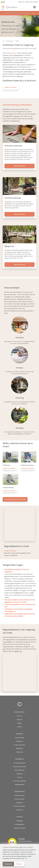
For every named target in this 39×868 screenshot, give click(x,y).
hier (27, 858)
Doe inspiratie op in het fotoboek (15, 499)
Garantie (20, 777)
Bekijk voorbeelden (10, 468)
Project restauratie (19, 745)
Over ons (20, 716)
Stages (19, 723)
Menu (3, 7)
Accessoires (20, 810)
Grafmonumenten (19, 795)
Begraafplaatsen (20, 784)
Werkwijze (20, 774)
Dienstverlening (20, 738)
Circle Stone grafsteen (19, 781)
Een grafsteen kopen (19, 763)
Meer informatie (20, 166)
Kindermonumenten (19, 806)
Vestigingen (20, 821)
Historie (20, 727)
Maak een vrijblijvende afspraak (28, 2)
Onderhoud (20, 752)
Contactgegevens (19, 824)
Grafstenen (20, 803)
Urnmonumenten (20, 799)
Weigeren (19, 864)
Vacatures (20, 719)
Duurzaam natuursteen (19, 766)
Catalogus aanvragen (19, 828)
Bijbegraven (19, 748)
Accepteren (8, 864)
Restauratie (20, 741)
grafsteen (13, 53)
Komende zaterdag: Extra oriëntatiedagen (19, 13)
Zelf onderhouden (19, 770)
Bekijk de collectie (10, 87)
